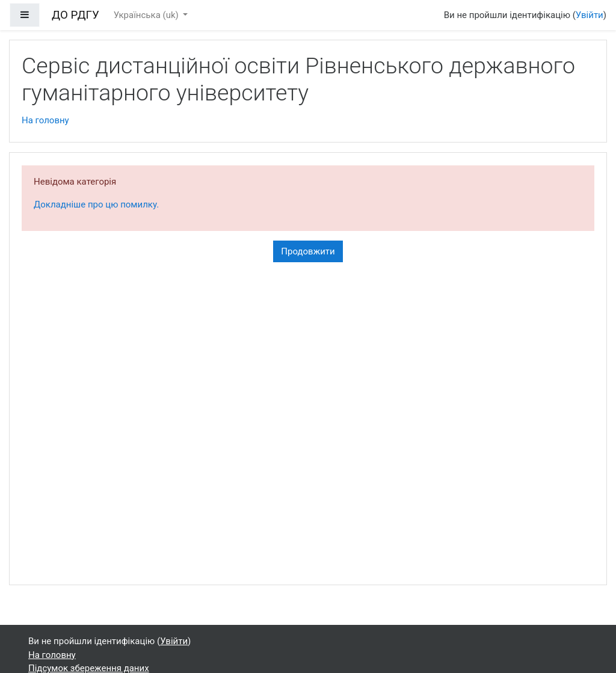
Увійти (590, 15)
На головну (45, 120)
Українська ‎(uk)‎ (147, 15)
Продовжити (308, 251)
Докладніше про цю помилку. (96, 204)
